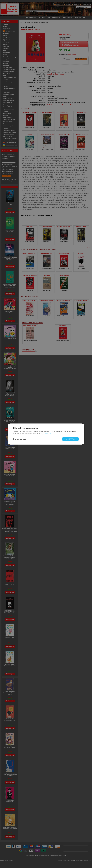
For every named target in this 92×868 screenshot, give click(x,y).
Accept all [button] (70, 439)
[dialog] (46, 434)
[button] (19, 439)
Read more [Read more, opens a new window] (47, 434)
